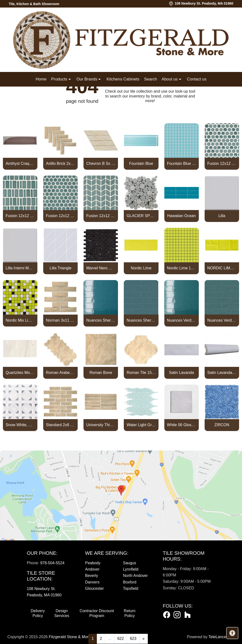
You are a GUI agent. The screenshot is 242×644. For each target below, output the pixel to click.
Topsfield (130, 588)
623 (133, 639)
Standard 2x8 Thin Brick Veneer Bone (60, 425)
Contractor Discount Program (97, 613)
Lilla (222, 216)
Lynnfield (130, 569)
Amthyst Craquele (20, 163)
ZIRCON (222, 425)
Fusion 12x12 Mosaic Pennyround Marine (222, 163)
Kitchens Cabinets (123, 79)
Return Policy (130, 613)
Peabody (93, 563)
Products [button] (60, 79)
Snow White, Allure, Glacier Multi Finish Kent (20, 425)
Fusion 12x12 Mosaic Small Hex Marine (60, 216)
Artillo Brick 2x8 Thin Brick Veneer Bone (60, 163)
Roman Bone (101, 373)
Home (41, 79)
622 (121, 639)
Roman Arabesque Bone (60, 373)
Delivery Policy (38, 613)
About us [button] (170, 79)
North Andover (135, 576)
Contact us (197, 79)
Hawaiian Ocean (181, 216)
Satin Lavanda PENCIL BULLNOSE (222, 373)
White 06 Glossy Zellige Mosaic (182, 425)
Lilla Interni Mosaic (20, 268)
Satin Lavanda (182, 373)
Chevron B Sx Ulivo (101, 163)
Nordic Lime (141, 268)
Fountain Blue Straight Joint (182, 163)
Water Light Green (141, 425)
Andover (92, 569)
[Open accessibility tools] (232, 633)
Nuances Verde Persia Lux (182, 320)
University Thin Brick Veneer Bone (101, 425)
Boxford (129, 582)
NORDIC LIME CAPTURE (222, 268)
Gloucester (94, 588)
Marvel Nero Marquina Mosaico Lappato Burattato (101, 268)
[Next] (144, 639)
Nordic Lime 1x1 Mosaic (182, 268)
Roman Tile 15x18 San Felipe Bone (141, 373)
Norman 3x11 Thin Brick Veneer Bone (60, 320)
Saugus (129, 563)
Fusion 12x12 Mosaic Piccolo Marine (20, 216)
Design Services (62, 613)
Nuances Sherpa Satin (141, 320)
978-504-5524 (52, 563)
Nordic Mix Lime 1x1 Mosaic (20, 320)
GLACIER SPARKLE (141, 216)
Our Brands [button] (87, 79)
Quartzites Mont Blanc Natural (20, 373)
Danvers (92, 582)
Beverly (91, 576)
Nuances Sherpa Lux (101, 320)
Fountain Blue (141, 163)
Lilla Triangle (60, 268)
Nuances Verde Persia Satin (222, 320)
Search (150, 79)
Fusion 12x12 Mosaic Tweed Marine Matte (101, 216)
